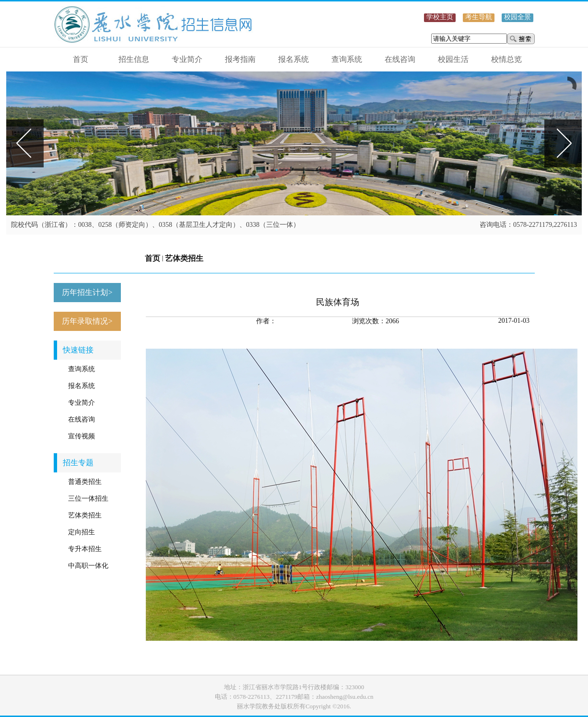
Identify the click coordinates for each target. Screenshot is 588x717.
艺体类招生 (184, 258)
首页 (153, 258)
